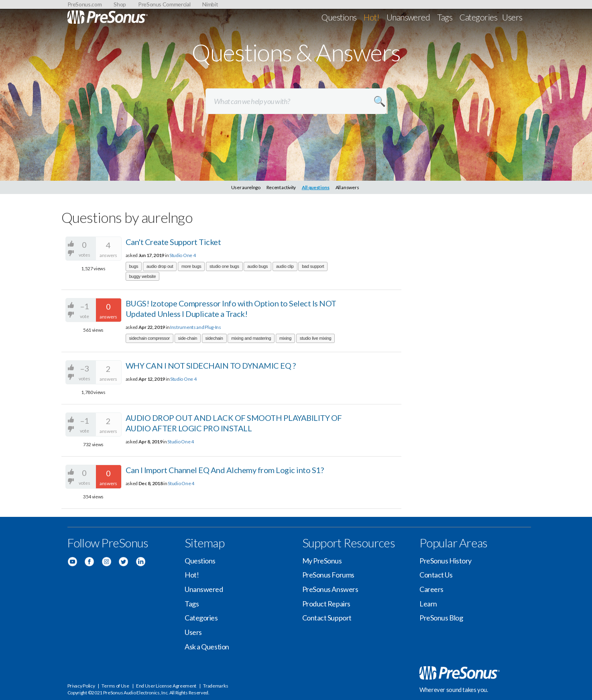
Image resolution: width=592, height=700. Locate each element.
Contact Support (327, 618)
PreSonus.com (85, 4)
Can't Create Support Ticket (173, 242)
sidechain (214, 338)
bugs (134, 266)
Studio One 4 (182, 255)
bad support (313, 266)
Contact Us (436, 575)
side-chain (188, 338)
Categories (478, 17)
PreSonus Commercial (164, 4)
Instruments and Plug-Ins (196, 327)
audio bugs (257, 266)
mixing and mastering (251, 338)
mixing (285, 338)
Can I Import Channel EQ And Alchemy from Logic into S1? (225, 470)
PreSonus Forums (328, 575)
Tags (445, 17)
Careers (431, 589)
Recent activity (281, 187)
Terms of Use (115, 686)
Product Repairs (326, 604)
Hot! (371, 17)
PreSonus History (446, 561)
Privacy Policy (81, 686)
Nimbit (210, 4)
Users (512, 17)
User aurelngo (246, 187)
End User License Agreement (166, 686)
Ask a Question (207, 647)
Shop (120, 4)
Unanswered (408, 17)
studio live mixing (316, 338)
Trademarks (216, 686)
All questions (316, 187)
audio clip (285, 266)
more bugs (191, 266)
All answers (347, 187)
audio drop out (160, 266)
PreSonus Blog (441, 618)
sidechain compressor (150, 338)
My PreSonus (322, 561)
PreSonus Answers (330, 589)
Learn (428, 604)
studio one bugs (224, 266)
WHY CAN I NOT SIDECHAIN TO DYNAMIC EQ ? (211, 365)
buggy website (143, 276)
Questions (339, 17)
